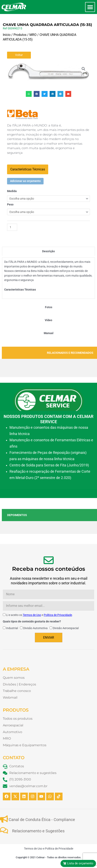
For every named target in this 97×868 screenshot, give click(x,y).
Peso (10, 204)
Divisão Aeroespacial (66, 628)
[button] (90, 7)
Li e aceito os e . (39, 615)
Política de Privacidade (58, 615)
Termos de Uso (32, 615)
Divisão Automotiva (35, 628)
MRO (33, 35)
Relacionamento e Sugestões (38, 831)
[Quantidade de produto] (12, 227)
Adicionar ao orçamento (25, 181)
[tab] (48, 251)
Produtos (20, 35)
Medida (12, 191)
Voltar (19, 55)
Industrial (12, 628)
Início (7, 35)
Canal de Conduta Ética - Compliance (42, 820)
